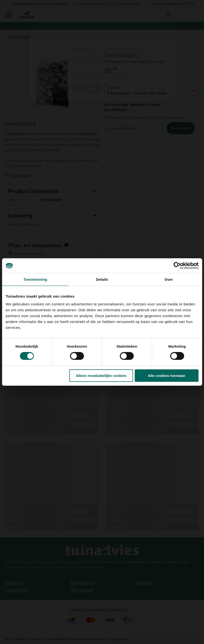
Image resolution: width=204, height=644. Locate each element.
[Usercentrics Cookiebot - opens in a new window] (177, 266)
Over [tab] (169, 279)
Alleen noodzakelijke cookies (101, 376)
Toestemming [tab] (35, 279)
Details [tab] (102, 279)
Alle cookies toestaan (166, 376)
